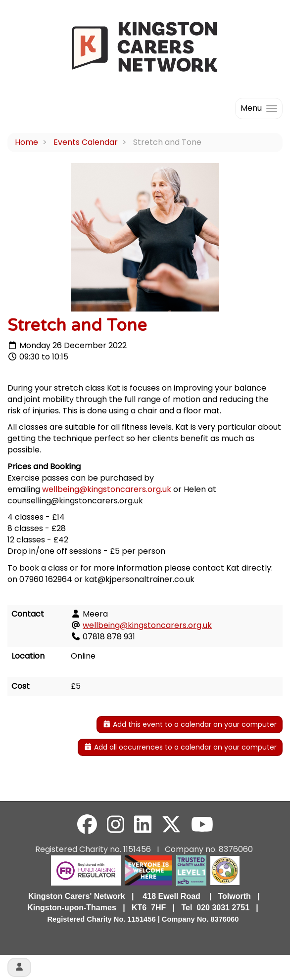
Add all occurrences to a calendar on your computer (180, 747)
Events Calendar (86, 142)
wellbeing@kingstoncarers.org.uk (107, 489)
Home (26, 142)
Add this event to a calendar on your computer (190, 724)
